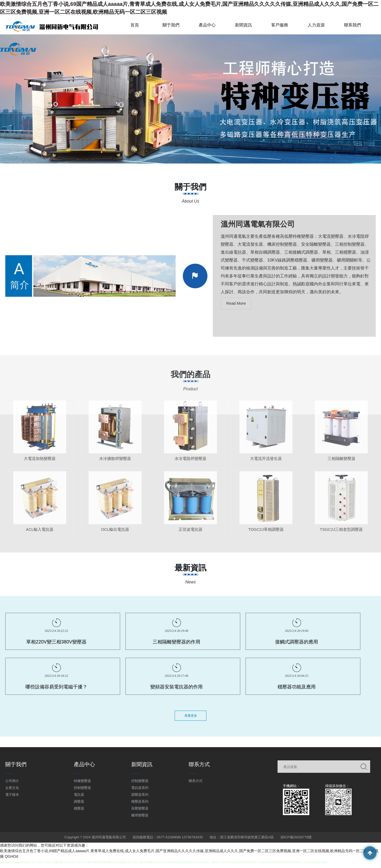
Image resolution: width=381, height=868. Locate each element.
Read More (236, 303)
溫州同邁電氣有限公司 (258, 224)
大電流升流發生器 (266, 462)
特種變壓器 (82, 781)
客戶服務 (280, 25)
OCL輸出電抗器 (115, 533)
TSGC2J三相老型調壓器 (341, 533)
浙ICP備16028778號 (296, 837)
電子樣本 (12, 795)
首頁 (135, 25)
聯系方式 (196, 781)
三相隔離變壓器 (341, 462)
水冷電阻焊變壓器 (190, 462)
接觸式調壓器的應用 (297, 642)
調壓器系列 (140, 795)
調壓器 (79, 801)
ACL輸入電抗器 (40, 533)
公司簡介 (12, 781)
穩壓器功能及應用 (297, 687)
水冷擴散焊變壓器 (115, 462)
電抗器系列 (140, 788)
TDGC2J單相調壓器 (266, 533)
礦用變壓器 (140, 815)
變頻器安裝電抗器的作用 (176, 687)
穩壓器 (79, 808)
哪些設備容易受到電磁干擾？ (56, 687)
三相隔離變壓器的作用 (176, 642)
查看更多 (191, 716)
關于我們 (171, 25)
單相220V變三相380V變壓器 (56, 642)
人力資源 (316, 25)
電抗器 (79, 795)
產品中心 (207, 25)
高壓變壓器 (140, 808)
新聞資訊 (243, 25)
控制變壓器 (82, 788)
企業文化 (12, 788)
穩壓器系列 (140, 801)
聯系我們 (352, 25)
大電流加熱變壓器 (40, 462)
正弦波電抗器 (190, 533)
